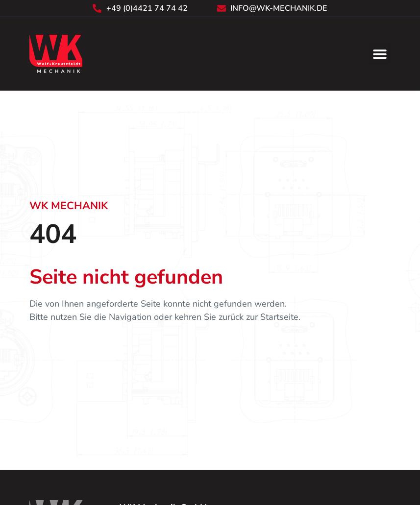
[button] (380, 54)
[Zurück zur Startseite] (56, 54)
